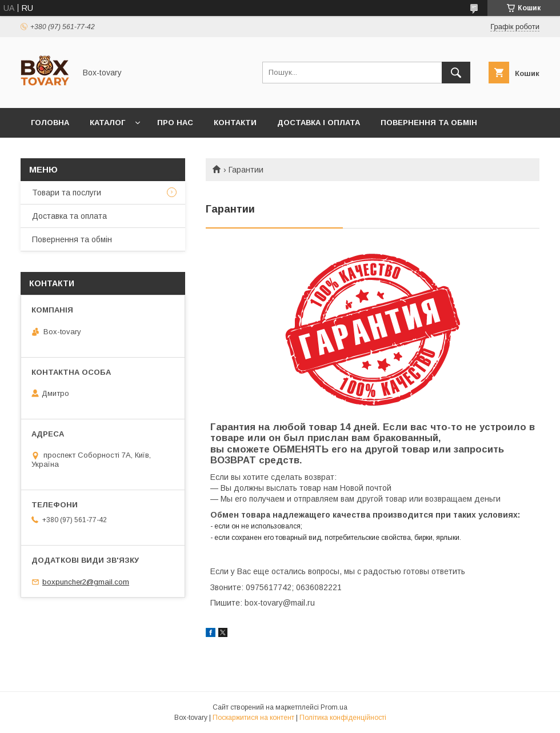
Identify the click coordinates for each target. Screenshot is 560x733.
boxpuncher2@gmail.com (86, 582)
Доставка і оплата (319, 123)
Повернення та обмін (429, 123)
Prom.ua (334, 707)
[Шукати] (456, 73)
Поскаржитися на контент (253, 718)
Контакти (235, 123)
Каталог (107, 123)
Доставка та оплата (69, 216)
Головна (50, 123)
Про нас (175, 123)
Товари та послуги (67, 193)
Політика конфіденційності (343, 718)
